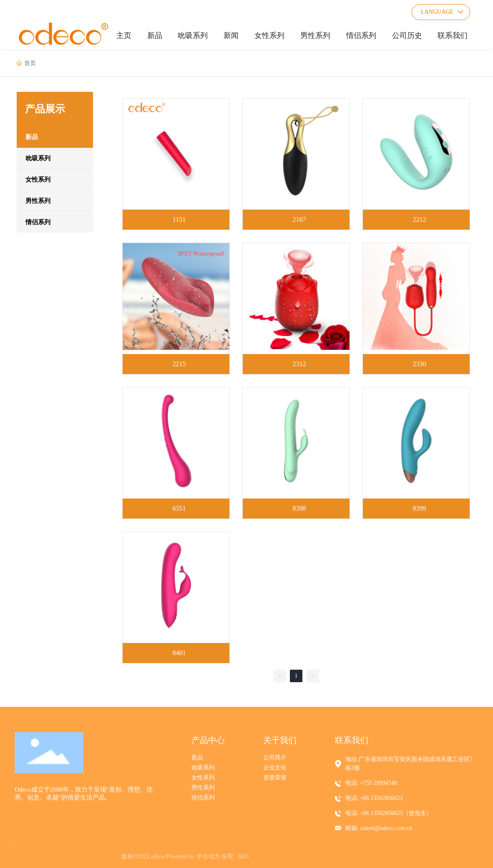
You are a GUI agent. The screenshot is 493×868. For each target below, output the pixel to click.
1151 (179, 219)
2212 (420, 219)
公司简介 (275, 758)
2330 (420, 364)
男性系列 (203, 788)
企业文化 (275, 768)
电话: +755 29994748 (371, 783)
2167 (299, 219)
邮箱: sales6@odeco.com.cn (379, 828)
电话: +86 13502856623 (374, 798)
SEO (243, 857)
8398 (299, 508)
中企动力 (209, 857)
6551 (179, 508)
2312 (299, 364)
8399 (420, 508)
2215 (179, 364)
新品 (197, 758)
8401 (179, 653)
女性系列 (203, 778)
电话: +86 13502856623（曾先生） (389, 813)
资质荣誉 (275, 778)
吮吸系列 (203, 768)
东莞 (227, 857)
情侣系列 (203, 798)
